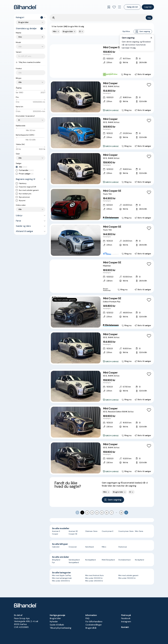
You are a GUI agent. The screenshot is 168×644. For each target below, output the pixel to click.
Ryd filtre (126, 31)
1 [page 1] (82, 513)
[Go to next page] (126, 513)
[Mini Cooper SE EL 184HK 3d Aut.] (102, 97)
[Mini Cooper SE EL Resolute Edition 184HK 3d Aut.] (102, 422)
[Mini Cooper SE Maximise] (102, 276)
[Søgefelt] (100, 18)
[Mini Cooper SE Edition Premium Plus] (102, 312)
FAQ (87, 618)
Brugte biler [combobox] (24, 22)
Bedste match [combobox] (140, 40)
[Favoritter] (114, 7)
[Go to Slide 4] (77, 74)
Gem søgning (143, 32)
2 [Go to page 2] (87, 513)
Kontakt (125, 627)
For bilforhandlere (94, 622)
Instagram (126, 622)
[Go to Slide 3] (75, 74)
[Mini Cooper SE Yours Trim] (102, 204)
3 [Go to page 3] (92, 513)
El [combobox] (19, 120)
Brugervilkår (91, 628)
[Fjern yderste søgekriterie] (58, 31)
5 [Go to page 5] (102, 513)
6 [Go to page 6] (107, 513)
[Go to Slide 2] (73, 74)
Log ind (148, 7)
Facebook (126, 618)
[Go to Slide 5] (78, 74)
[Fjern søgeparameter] (75, 31)
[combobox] (32, 37)
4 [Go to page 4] (97, 513)
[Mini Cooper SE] (102, 61)
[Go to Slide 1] (71, 74)
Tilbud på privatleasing (61, 628)
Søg (149, 18)
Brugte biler (55, 618)
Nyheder (54, 622)
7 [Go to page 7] (112, 513)
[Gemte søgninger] (109, 7)
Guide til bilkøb (57, 625)
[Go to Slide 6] (80, 74)
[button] (76, 61)
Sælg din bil (132, 7)
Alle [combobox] (20, 82)
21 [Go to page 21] (121, 513)
